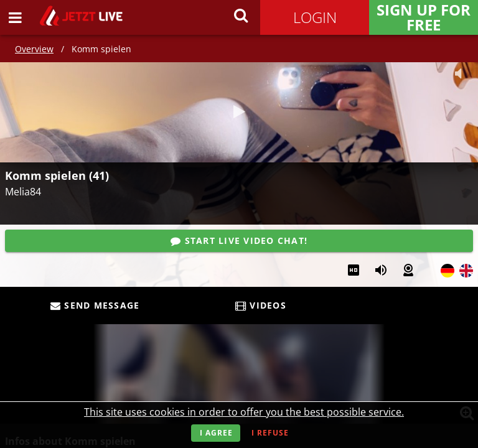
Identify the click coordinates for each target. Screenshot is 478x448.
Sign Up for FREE (424, 17)
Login (315, 17)
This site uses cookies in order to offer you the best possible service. (244, 412)
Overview (34, 49)
